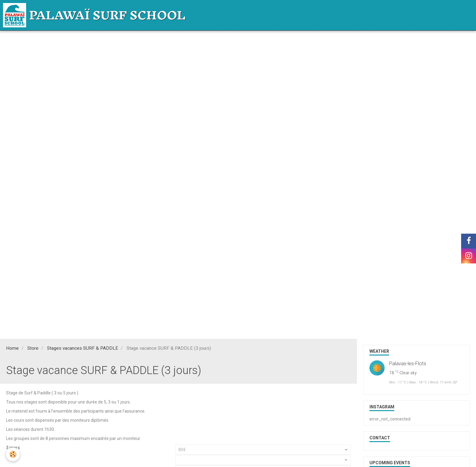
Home (12, 348)
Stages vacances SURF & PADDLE (83, 348)
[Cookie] (13, 454)
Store (33, 348)
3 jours (13, 448)
